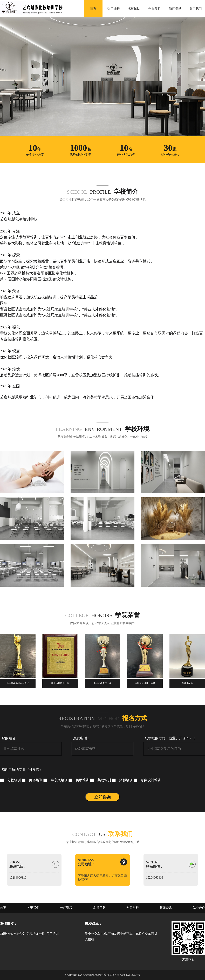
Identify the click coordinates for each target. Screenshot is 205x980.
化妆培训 (11, 780)
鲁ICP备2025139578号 (129, 975)
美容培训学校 (36, 934)
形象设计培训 (147, 780)
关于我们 (196, 9)
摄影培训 (123, 780)
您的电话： (82, 738)
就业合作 (199, 908)
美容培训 (33, 780)
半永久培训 (56, 780)
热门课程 (114, 9)
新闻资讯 (175, 9)
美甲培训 (79, 780)
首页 (93, 9)
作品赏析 (155, 9)
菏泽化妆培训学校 (12, 934)
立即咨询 (102, 797)
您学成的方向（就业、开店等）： (170, 738)
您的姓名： (10, 738)
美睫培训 (101, 780)
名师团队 (134, 9)
